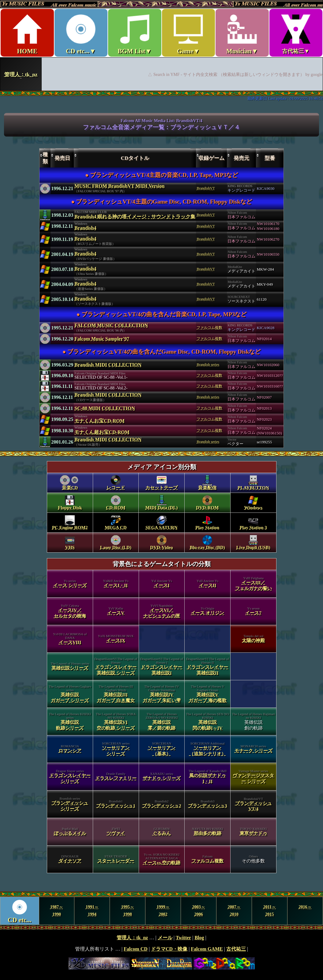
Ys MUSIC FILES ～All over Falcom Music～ (161, 45)
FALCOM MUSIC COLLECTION (111, 325)
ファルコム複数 (209, 328)
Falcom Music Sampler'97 (102, 339)
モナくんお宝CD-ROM (100, 421)
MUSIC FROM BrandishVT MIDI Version (119, 186)
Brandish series (208, 365)
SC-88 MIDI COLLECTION (105, 408)
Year (161, 911)
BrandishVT (206, 188)
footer (161, 952)
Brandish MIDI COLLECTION (108, 365)
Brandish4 (85, 228)
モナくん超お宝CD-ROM (102, 432)
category (162, 674)
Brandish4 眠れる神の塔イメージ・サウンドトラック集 (135, 217)
